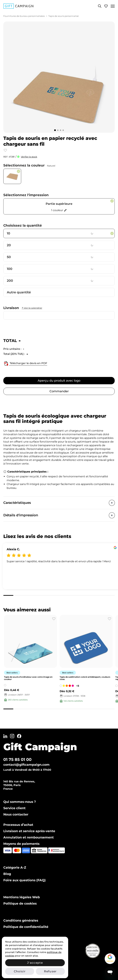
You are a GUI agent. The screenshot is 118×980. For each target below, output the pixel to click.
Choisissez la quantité (23, 225)
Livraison (23, 308)
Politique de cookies (20, 903)
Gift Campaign (40, 747)
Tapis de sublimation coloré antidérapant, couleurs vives (85, 678)
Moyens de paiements (21, 844)
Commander (59, 391)
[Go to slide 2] (58, 130)
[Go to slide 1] (55, 130)
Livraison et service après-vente (29, 831)
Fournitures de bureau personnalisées (24, 16)
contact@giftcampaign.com (26, 765)
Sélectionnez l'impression (26, 195)
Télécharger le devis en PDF (25, 363)
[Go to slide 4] (63, 130)
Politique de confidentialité (26, 927)
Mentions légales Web (22, 897)
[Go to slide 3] (60, 130)
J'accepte (35, 963)
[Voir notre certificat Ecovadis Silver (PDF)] (99, 951)
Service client (14, 808)
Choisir (20, 971)
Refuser (50, 971)
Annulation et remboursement (28, 837)
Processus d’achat (18, 825)
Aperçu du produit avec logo (59, 381)
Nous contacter (16, 814)
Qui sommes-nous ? (20, 802)
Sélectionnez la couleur (29, 165)
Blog (7, 874)
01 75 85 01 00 (17, 759)
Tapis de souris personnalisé (63, 16)
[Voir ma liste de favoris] (106, 6)
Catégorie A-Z (15, 868)
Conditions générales (21, 920)
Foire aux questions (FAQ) (24, 880)
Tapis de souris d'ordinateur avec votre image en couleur (28, 678)
